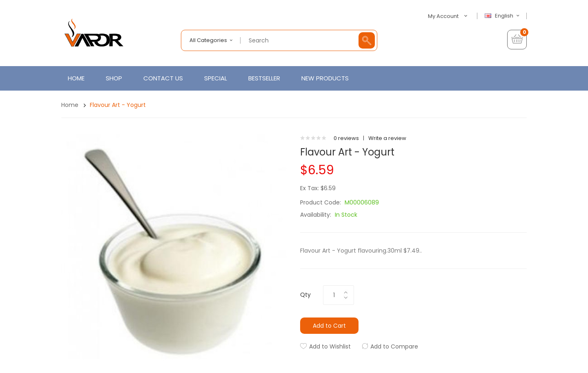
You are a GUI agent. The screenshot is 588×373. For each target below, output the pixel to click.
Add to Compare (394, 346)
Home (70, 105)
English (503, 16)
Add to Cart (329, 326)
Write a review (387, 138)
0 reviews (346, 138)
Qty (305, 295)
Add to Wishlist (330, 346)
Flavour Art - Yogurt (118, 105)
